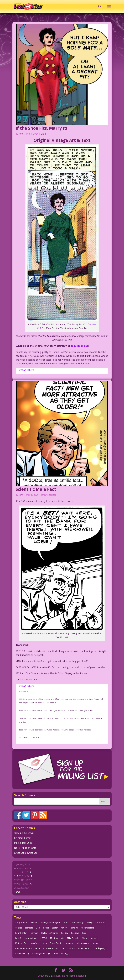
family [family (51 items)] (64, 928)
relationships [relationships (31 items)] (83, 943)
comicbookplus (80, 346)
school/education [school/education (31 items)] (51, 948)
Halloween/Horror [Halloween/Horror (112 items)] (50, 933)
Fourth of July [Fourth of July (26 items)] (21, 933)
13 (18, 880)
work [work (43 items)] (56, 954)
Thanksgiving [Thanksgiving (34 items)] (100, 948)
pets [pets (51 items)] (45, 943)
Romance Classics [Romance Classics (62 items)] (23, 948)
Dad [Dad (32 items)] (38, 928)
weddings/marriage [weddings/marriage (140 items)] (41, 954)
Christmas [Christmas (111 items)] (100, 923)
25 (31, 884)
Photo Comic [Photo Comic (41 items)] (56, 943)
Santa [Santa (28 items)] (37, 948)
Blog (43, 134)
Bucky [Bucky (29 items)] (90, 923)
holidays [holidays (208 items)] (75, 933)
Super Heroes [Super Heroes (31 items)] (84, 948)
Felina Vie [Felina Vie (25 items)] (74, 928)
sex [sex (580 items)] (64, 948)
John (21, 134)
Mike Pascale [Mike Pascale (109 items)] (73, 938)
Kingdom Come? (23, 838)
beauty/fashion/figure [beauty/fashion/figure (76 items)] (51, 923)
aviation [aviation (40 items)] (34, 923)
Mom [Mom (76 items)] (84, 938)
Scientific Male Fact (36, 489)
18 (31, 880)
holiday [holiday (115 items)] (65, 933)
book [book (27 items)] (66, 923)
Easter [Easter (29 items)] (55, 928)
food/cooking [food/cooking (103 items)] (88, 928)
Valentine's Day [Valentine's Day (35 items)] (22, 954)
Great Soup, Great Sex (26, 853)
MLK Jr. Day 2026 (23, 843)
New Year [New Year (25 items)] (35, 943)
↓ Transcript (26, 370)
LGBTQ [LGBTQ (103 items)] (44, 938)
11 (31, 876)
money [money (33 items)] (93, 938)
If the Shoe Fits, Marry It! (41, 128)
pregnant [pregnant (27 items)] (69, 943)
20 (18, 884)
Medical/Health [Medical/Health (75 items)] (57, 938)
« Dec (17, 892)
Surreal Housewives (24, 833)
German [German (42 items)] (34, 933)
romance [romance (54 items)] (96, 943)
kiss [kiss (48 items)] (84, 933)
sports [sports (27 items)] (72, 948)
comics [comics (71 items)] (19, 928)
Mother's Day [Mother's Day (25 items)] (21, 943)
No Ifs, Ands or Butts (25, 848)
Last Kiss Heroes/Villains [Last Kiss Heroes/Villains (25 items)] (26, 938)
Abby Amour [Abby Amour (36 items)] (21, 923)
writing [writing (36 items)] (64, 954)
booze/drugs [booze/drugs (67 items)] (78, 923)
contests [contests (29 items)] (29, 928)
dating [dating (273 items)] (46, 928)
